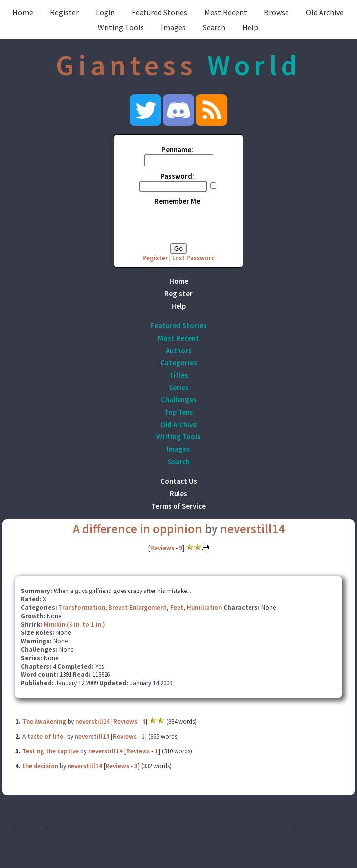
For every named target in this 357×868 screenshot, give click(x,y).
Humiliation (204, 608)
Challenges (179, 400)
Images (173, 27)
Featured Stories (160, 12)
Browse (276, 12)
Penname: (177, 149)
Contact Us (179, 481)
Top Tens (179, 412)
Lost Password (194, 258)
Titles (179, 375)
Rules (178, 493)
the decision (40, 766)
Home (23, 12)
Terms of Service (178, 506)
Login (105, 12)
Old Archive (325, 12)
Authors (179, 350)
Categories (179, 363)
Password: (177, 176)
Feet (177, 608)
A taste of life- (44, 736)
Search (214, 27)
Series (179, 387)
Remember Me (177, 201)
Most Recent (226, 12)
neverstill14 (252, 529)
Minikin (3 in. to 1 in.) (74, 624)
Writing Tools (121, 27)
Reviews (162, 548)
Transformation (82, 608)
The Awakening (44, 722)
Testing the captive (51, 751)
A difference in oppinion (138, 529)
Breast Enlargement (138, 608)
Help (250, 27)
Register (64, 12)
